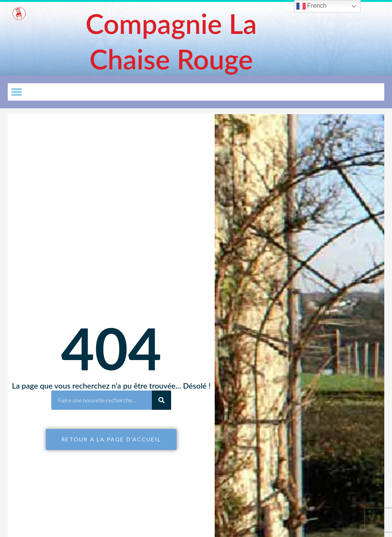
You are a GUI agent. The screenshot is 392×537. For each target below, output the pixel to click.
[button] (16, 92)
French (311, 6)
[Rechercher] (162, 400)
